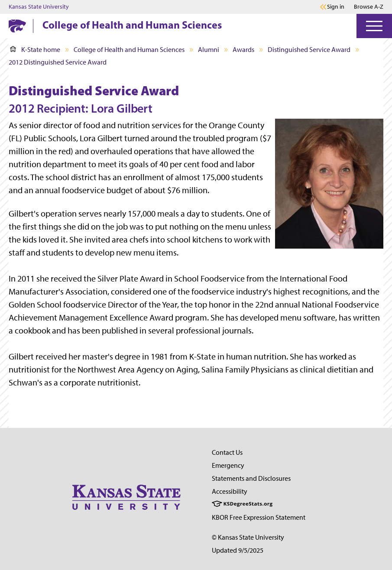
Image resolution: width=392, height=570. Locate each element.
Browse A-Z (369, 7)
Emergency (228, 465)
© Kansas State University (248, 537)
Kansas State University (39, 7)
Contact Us (227, 452)
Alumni (209, 50)
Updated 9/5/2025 (238, 550)
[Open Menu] (374, 26)
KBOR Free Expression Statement (259, 517)
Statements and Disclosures (251, 478)
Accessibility (230, 491)
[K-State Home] (17, 26)
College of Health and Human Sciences (132, 25)
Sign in (336, 7)
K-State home (35, 50)
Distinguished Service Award (309, 50)
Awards (243, 50)
